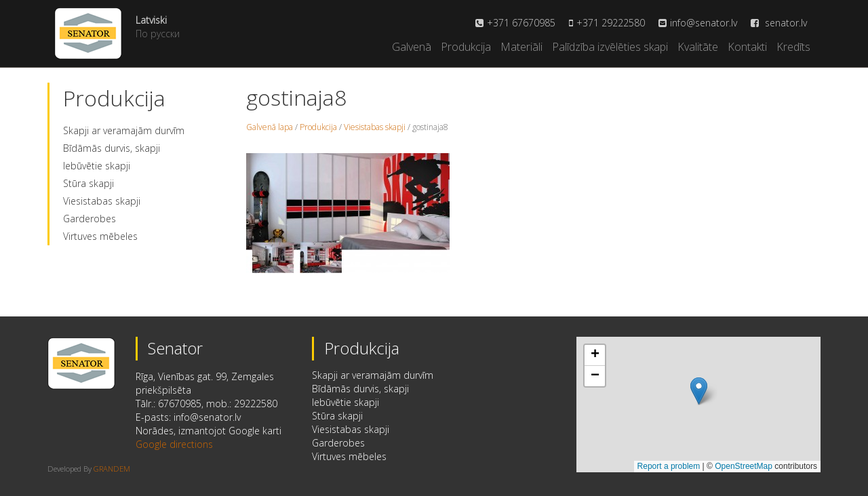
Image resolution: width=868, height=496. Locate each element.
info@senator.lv (704, 23)
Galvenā (412, 47)
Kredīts (793, 47)
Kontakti (747, 47)
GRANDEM (112, 469)
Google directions (174, 444)
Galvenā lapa (270, 127)
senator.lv (779, 23)
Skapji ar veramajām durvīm (124, 130)
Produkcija (466, 47)
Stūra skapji (88, 183)
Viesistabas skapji (102, 201)
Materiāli (521, 47)
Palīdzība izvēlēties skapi (610, 47)
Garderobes (90, 219)
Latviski (151, 20)
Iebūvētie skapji (97, 166)
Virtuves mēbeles (100, 236)
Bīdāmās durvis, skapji (112, 148)
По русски (158, 34)
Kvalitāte (698, 47)
